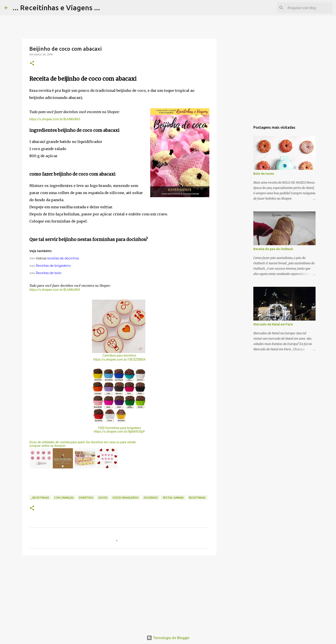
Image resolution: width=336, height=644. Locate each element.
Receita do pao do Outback (273, 249)
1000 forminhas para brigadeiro (119, 428)
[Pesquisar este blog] (309, 8)
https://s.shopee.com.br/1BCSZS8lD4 (119, 359)
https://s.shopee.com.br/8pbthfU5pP (119, 431)
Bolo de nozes (264, 174)
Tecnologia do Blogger (168, 638)
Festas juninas (173, 498)
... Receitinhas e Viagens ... (56, 8)
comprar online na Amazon (47, 446)
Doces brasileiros (126, 498)
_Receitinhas (40, 498)
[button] (32, 63)
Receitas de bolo (49, 273)
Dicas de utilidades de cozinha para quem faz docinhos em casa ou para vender (83, 442)
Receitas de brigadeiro (53, 266)
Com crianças (64, 498)
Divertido (86, 498)
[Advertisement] (119, 593)
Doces (103, 498)
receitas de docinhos (63, 258)
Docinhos (151, 498)
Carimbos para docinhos (119, 355)
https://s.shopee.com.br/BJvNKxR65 (55, 119)
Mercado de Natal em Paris (273, 324)
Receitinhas (197, 498)
